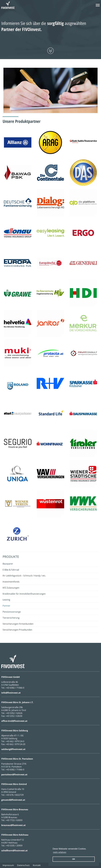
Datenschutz (23, 865)
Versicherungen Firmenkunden (18, 624)
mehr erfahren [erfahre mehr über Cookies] (60, 852)
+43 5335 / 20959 (14, 846)
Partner (6, 606)
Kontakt (37, 865)
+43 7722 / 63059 (14, 820)
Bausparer (8, 564)
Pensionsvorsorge (12, 612)
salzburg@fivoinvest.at (13, 749)
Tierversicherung (11, 618)
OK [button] (74, 859)
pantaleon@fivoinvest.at (14, 775)
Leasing (6, 600)
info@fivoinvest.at (11, 693)
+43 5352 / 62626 (14, 713)
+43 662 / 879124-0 (15, 741)
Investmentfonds (11, 582)
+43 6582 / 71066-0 (15, 688)
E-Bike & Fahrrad (11, 570)
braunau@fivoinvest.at (13, 825)
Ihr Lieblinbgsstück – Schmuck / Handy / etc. (24, 576)
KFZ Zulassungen (11, 588)
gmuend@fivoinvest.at (13, 800)
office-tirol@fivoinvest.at (14, 721)
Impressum (8, 865)
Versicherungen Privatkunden (17, 630)
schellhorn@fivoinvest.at (14, 851)
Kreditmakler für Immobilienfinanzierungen (24, 594)
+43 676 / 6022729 (15, 795)
